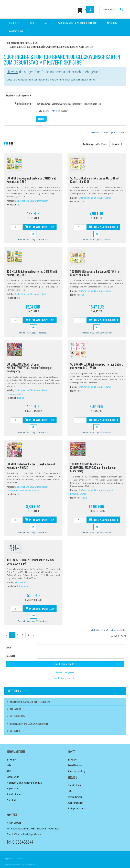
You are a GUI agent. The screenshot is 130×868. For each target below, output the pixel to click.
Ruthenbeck (22, 586)
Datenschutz (13, 777)
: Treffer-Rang (95, 144)
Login (9, 648)
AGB (46, 23)
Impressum (112, 23)
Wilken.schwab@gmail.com (27, 834)
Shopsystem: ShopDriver (11, 865)
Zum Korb (11, 800)
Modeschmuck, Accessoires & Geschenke (30, 702)
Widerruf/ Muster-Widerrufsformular (77, 23)
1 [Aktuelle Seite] (12, 635)
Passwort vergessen (65, 672)
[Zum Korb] (76, 10)
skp (19, 205)
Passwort (10, 656)
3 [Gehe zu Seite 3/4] (23, 635)
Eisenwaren (20, 583)
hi (81, 391)
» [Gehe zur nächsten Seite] (34, 635)
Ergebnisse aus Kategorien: (19, 95)
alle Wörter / (43, 111)
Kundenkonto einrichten (65, 678)
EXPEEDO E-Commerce (28, 865)
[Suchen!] (122, 10)
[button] (33, 234)
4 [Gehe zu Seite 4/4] (28, 635)
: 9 (118, 144)
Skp (82, 202)
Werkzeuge (15, 731)
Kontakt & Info (16, 31)
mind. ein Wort (60, 111)
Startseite (14, 23)
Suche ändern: (23, 103)
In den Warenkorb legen (40, 227)
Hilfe (32, 23)
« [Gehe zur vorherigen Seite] (7, 635)
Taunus (20, 398)
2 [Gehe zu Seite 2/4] (17, 635)
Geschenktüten (18, 716)
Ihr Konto (11, 760)
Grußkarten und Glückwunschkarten (32, 201)
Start (35, 43)
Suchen (41, 119)
